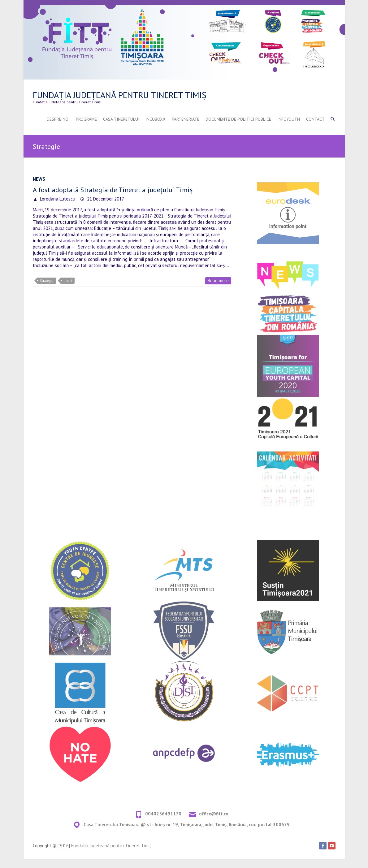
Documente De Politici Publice (238, 119)
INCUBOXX (156, 119)
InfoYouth (289, 119)
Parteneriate (186, 119)
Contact (315, 119)
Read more (218, 281)
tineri (68, 281)
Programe (86, 119)
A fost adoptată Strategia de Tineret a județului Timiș (113, 190)
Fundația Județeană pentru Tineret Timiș (120, 95)
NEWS (39, 179)
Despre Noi (58, 119)
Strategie (47, 281)
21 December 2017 (105, 199)
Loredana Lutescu (57, 199)
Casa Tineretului (121, 119)
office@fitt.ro (214, 814)
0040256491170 (163, 814)
